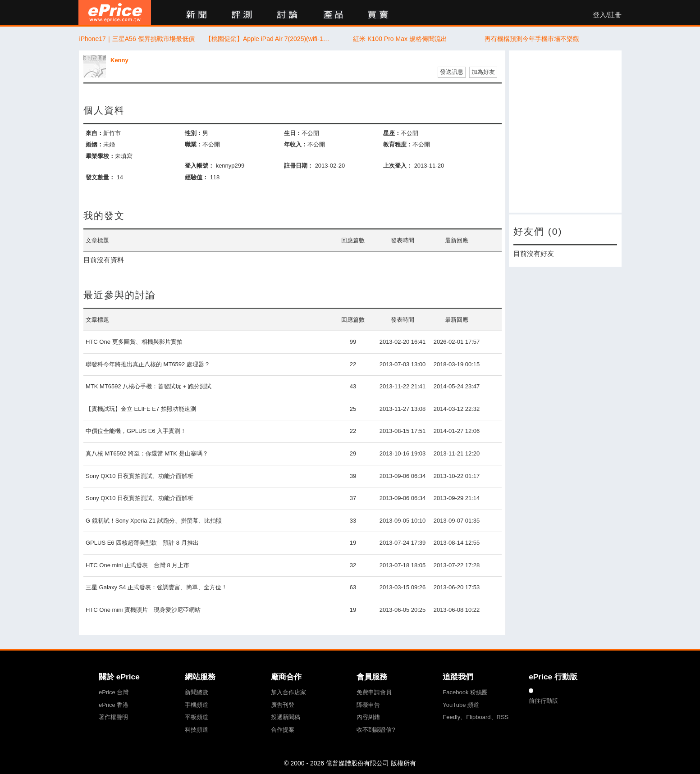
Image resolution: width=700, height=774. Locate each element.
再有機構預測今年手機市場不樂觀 (532, 39)
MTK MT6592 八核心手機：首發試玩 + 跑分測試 (149, 386)
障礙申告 (368, 705)
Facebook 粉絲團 (465, 692)
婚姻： (94, 144)
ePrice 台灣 (114, 692)
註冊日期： (299, 166)
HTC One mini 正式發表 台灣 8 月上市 (137, 565)
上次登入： (398, 166)
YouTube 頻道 (461, 705)
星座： (392, 133)
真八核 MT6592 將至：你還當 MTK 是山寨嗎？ (147, 453)
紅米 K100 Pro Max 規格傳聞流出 (400, 39)
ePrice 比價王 (115, 12)
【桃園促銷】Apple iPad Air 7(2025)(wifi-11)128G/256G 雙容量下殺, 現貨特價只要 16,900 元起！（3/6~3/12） (268, 39)
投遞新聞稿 (286, 717)
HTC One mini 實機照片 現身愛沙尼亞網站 (143, 610)
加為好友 (483, 72)
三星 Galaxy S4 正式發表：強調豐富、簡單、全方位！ (156, 587)
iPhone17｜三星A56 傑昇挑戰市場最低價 (137, 39)
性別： (194, 133)
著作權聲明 (113, 717)
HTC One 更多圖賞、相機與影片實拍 (134, 342)
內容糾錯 (368, 717)
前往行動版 (543, 701)
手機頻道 (197, 705)
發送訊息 (452, 72)
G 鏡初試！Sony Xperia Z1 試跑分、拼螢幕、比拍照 (154, 521)
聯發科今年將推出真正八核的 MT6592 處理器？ (148, 364)
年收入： (296, 144)
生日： (293, 133)
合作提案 (283, 730)
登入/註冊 (607, 15)
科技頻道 (197, 730)
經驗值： (197, 177)
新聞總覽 (197, 692)
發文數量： (100, 177)
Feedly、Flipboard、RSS (476, 717)
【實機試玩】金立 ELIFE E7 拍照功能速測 (141, 409)
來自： (94, 133)
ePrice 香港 (114, 705)
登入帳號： (199, 166)
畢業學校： (100, 156)
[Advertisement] (565, 132)
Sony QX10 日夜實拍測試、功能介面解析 (140, 476)
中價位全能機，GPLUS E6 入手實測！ (136, 431)
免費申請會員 (374, 692)
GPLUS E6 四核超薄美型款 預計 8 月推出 (142, 543)
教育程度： (398, 144)
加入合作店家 (288, 692)
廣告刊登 (283, 705)
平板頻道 (197, 717)
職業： (194, 144)
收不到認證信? (376, 730)
